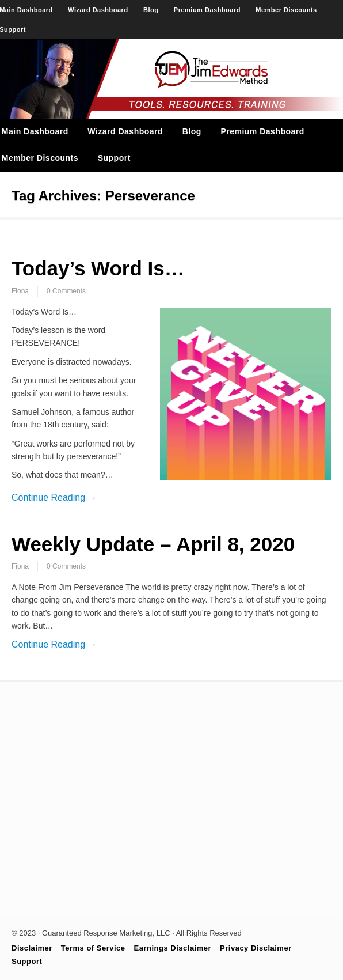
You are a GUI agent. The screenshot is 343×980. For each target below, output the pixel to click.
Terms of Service (93, 948)
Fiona (20, 291)
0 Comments (66, 291)
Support (114, 158)
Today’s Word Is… (98, 268)
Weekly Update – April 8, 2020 (153, 544)
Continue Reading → (54, 497)
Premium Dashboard (207, 10)
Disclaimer (32, 948)
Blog (151, 10)
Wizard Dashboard (98, 10)
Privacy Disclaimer (256, 948)
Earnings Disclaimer (173, 948)
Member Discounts (286, 10)
